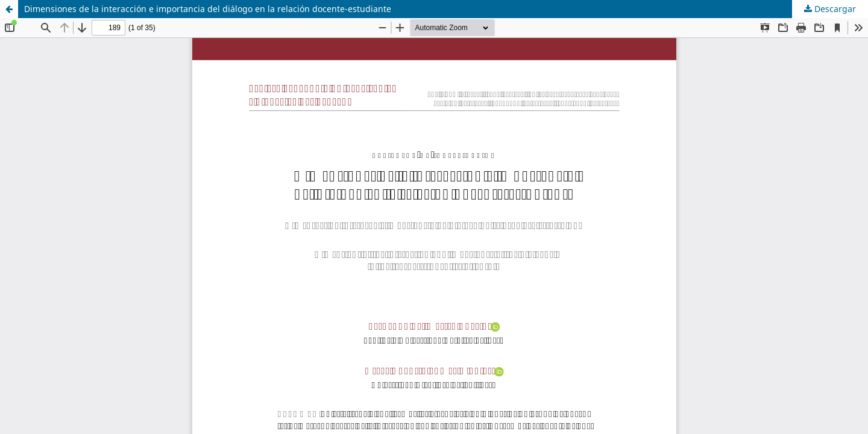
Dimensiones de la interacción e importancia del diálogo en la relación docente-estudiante (208, 9)
